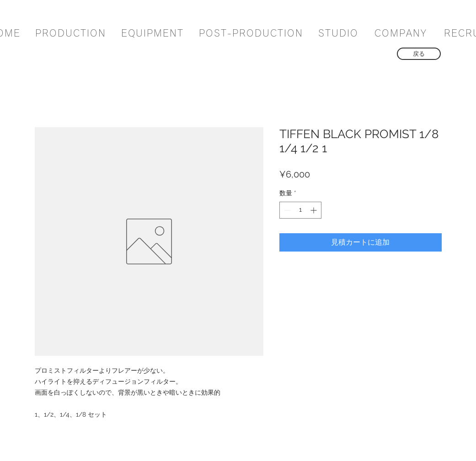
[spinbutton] (300, 210)
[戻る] (419, 54)
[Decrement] (286, 210)
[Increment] (314, 210)
